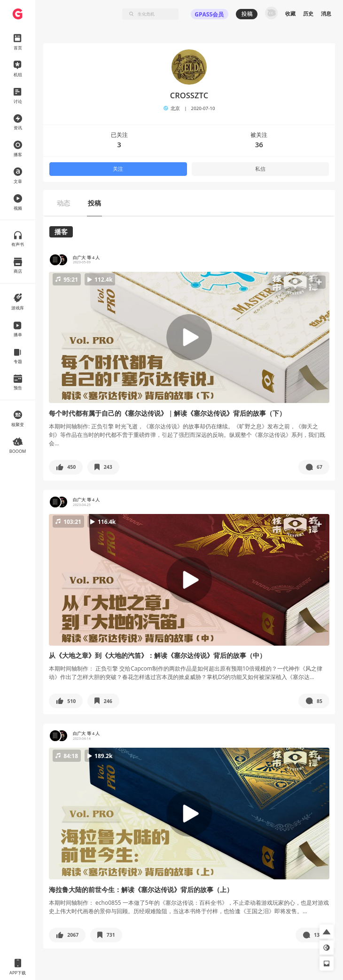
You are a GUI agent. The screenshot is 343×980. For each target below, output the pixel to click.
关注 (118, 169)
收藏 (290, 14)
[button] (189, 337)
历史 (308, 14)
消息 (326, 14)
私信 (260, 169)
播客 (61, 232)
